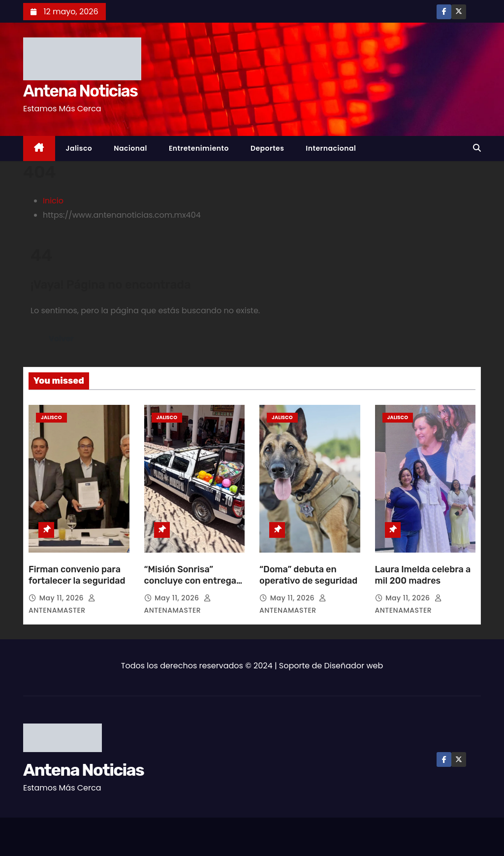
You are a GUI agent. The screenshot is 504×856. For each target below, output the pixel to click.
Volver (61, 339)
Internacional (331, 148)
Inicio (53, 201)
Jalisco (79, 148)
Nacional (130, 148)
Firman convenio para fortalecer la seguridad (77, 575)
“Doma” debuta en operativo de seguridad (309, 575)
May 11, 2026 (63, 598)
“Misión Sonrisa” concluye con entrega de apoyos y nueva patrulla (190, 587)
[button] (477, 148)
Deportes (267, 148)
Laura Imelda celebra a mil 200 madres (423, 575)
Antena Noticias (80, 91)
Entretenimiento (199, 148)
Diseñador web (354, 666)
